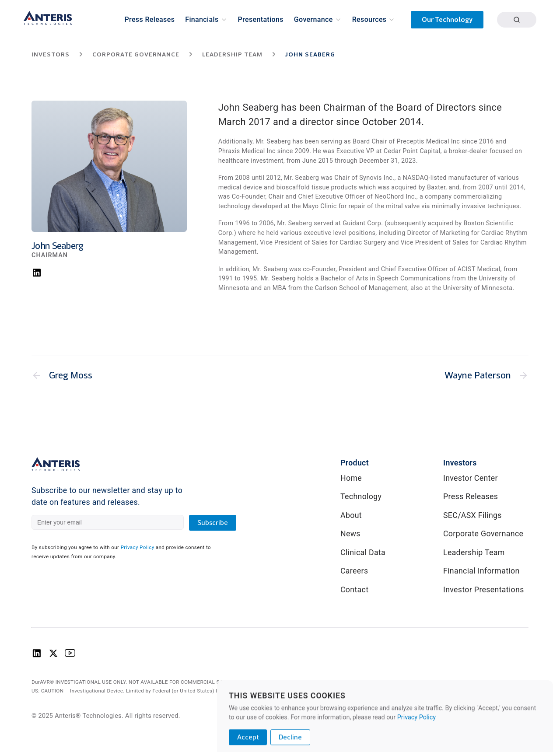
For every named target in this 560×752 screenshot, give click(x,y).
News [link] (350, 534)
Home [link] (351, 478)
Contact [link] (354, 590)
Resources (369, 19)
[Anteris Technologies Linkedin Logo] (37, 656)
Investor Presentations (484, 590)
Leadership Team (474, 553)
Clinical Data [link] (363, 553)
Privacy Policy (138, 547)
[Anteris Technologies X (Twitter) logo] (53, 656)
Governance (313, 19)
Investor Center (471, 478)
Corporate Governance (483, 534)
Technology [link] (361, 497)
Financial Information (481, 571)
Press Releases (150, 19)
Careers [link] (354, 571)
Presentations (261, 19)
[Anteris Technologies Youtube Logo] (70, 656)
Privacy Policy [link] (508, 715)
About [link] (351, 515)
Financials (202, 19)
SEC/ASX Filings (472, 515)
